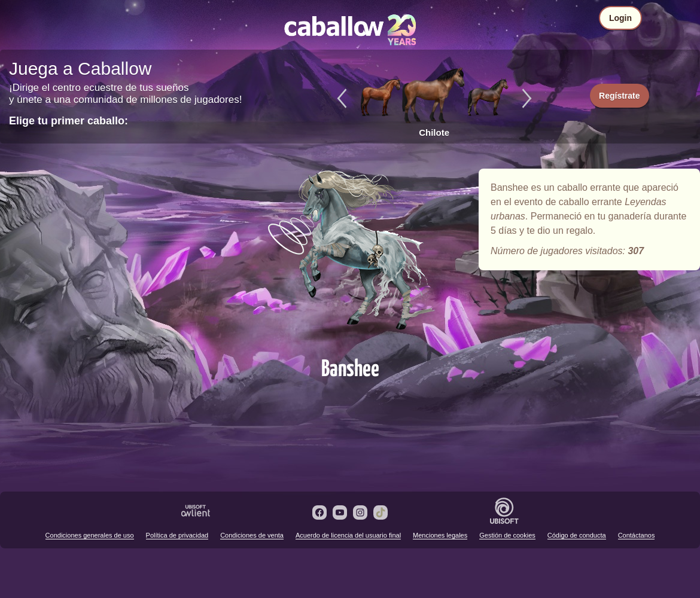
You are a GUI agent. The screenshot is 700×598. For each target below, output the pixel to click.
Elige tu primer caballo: (69, 121)
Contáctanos (637, 535)
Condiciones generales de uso (90, 535)
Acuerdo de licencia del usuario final (348, 535)
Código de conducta (577, 535)
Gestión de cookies (507, 535)
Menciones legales (440, 535)
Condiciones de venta (252, 535)
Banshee (350, 258)
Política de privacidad (177, 535)
